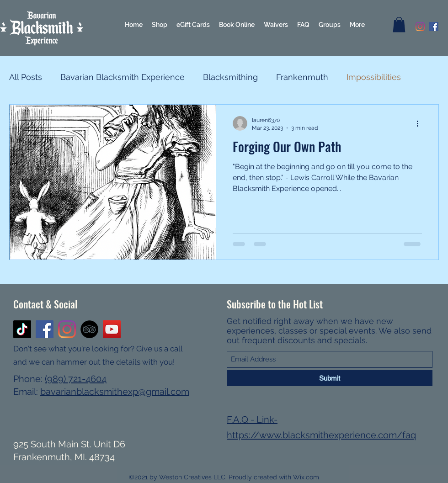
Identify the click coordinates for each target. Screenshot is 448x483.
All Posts (26, 77)
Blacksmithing (230, 77)
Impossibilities (374, 77)
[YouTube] (112, 329)
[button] (399, 24)
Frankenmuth (302, 77)
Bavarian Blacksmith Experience (123, 77)
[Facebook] (434, 27)
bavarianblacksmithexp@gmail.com (115, 392)
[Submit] (330, 378)
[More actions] (421, 123)
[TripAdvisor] (89, 329)
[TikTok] (22, 329)
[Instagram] (420, 27)
